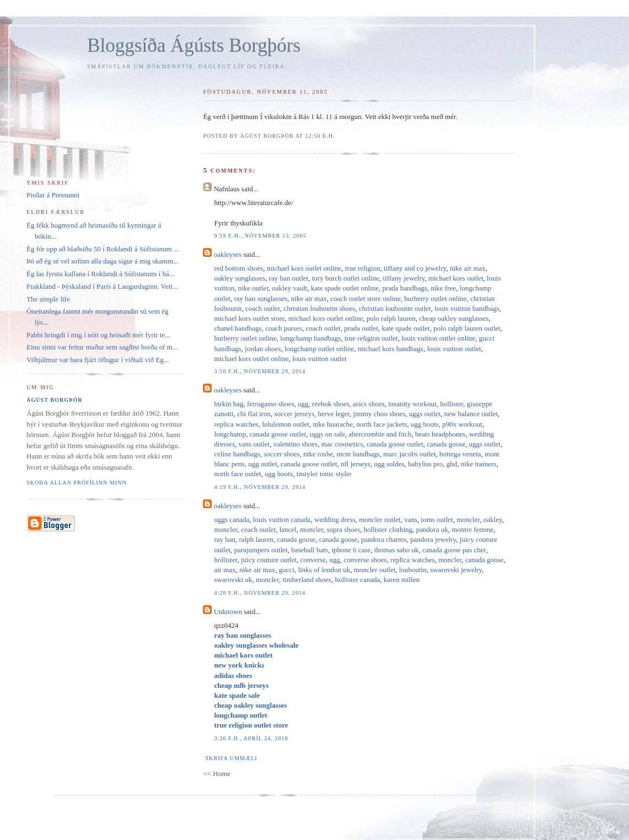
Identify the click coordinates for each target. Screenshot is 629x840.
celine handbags (237, 454)
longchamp (230, 434)
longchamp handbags (310, 338)
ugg (303, 404)
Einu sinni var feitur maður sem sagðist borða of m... (102, 347)
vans (411, 519)
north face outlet (237, 474)
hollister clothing (388, 529)
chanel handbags (238, 328)
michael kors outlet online (304, 268)
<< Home (217, 774)
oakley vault (290, 288)
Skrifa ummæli (231, 758)
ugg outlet (262, 464)
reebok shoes (331, 404)
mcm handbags (358, 454)
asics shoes (369, 404)
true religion (363, 268)
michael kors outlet (456, 278)
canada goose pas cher (454, 550)
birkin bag (229, 404)
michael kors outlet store (249, 318)
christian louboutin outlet (395, 308)
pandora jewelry (433, 539)
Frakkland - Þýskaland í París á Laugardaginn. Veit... (102, 286)
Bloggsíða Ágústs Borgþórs (194, 45)
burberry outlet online (435, 298)
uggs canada (232, 519)
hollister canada (357, 580)
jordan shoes (263, 349)
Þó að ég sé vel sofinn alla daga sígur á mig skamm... (103, 261)
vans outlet (254, 444)
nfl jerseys (356, 464)
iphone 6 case (351, 550)
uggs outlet (425, 414)
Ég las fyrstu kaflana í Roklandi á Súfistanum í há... (101, 274)
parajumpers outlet (261, 550)
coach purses (284, 328)
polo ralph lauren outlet (467, 328)
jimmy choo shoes (380, 414)
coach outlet (263, 308)
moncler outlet (380, 519)
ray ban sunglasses (261, 298)
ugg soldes (389, 464)
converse (313, 560)
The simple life (48, 299)
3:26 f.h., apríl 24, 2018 (251, 738)
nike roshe (318, 454)
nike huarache (333, 424)
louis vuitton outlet (454, 349)
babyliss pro (425, 464)
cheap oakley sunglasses (454, 318)
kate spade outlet (405, 328)
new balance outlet (471, 414)
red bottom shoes (238, 268)
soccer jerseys (294, 414)
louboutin (413, 570)
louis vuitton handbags (467, 308)
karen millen (402, 580)
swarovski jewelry (456, 570)
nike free (443, 288)
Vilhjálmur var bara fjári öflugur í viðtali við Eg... (98, 360)
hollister (451, 404)
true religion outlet (371, 338)
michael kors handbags (391, 349)
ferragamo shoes (271, 404)
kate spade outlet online (345, 288)
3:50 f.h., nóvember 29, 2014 (260, 371)
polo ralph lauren (391, 318)
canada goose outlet (278, 434)
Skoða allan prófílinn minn (77, 483)
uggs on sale (327, 434)
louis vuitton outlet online (438, 338)
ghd (452, 464)
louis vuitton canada (282, 519)
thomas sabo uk (397, 550)
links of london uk (324, 570)
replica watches (236, 424)
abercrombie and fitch (380, 434)
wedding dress (335, 519)
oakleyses (228, 254)
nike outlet (253, 288)
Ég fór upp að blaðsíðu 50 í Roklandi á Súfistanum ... (103, 249)
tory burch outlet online (346, 278)
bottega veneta (460, 454)
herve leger (334, 414)
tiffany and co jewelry (415, 268)
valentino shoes (296, 444)
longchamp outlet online (319, 349)
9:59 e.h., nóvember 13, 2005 (260, 236)
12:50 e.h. (320, 136)
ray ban (225, 539)
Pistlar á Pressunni (53, 195)
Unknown (228, 612)
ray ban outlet (289, 278)
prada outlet (361, 328)
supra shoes (343, 529)
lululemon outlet (286, 424)
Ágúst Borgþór (55, 400)
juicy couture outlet (269, 560)
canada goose (446, 444)
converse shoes (365, 560)
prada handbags (405, 288)
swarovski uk (233, 580)
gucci (287, 570)
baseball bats (310, 550)
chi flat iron (254, 414)
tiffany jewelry (404, 278)
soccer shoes (281, 454)
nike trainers (479, 464)
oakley (493, 519)
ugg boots (425, 424)
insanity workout (412, 404)
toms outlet (437, 519)
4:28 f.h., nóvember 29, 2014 (260, 593)
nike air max (468, 268)
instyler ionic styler (324, 474)
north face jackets (382, 424)
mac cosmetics (342, 444)
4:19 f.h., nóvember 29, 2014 (260, 487)
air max (225, 570)
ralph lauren (256, 539)
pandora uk (432, 529)
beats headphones (440, 434)
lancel (288, 529)
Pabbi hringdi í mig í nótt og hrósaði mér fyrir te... (98, 335)
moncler (468, 519)
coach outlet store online (365, 298)
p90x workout (462, 424)
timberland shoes (307, 580)
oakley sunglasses (240, 278)
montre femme (472, 529)
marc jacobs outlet (409, 454)
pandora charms (384, 539)
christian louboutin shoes (319, 308)
